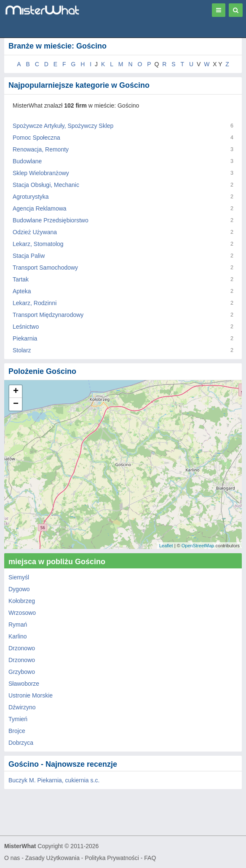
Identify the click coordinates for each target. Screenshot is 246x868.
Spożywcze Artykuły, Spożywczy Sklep (63, 126)
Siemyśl (19, 577)
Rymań (18, 625)
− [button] (16, 404)
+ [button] (16, 392)
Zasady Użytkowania (52, 858)
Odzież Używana (35, 232)
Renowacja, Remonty (41, 149)
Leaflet (166, 546)
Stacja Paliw (29, 256)
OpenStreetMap (198, 546)
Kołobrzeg (22, 601)
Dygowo (19, 589)
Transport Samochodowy (45, 268)
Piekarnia (25, 338)
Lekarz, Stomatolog (38, 244)
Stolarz (22, 350)
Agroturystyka (31, 197)
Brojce (17, 731)
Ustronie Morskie (31, 695)
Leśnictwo (26, 327)
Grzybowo (22, 672)
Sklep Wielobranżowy (41, 173)
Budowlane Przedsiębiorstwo (51, 220)
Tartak (21, 279)
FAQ (150, 858)
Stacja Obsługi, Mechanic (46, 185)
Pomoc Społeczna (36, 138)
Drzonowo (22, 648)
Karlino (18, 636)
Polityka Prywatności (112, 858)
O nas (12, 858)
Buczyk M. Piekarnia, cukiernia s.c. (54, 780)
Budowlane (27, 161)
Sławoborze (24, 684)
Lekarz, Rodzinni (35, 303)
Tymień (18, 719)
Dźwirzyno (22, 707)
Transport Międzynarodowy (48, 315)
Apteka (22, 291)
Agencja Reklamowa (40, 208)
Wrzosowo (22, 613)
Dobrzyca (21, 743)
